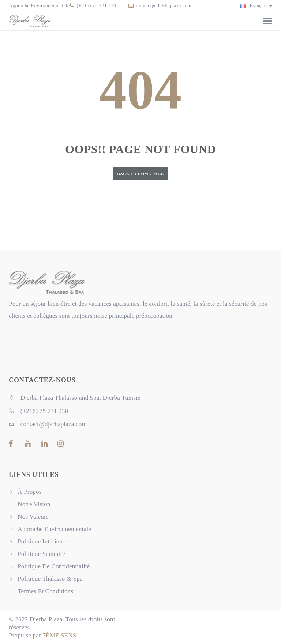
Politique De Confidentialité (54, 566)
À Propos (29, 492)
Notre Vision (34, 504)
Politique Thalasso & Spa (50, 579)
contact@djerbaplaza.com (164, 6)
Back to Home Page (140, 174)
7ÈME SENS (59, 635)
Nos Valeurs (33, 517)
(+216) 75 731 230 (96, 6)
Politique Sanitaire (41, 554)
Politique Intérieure (42, 541)
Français (256, 6)
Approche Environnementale (39, 6)
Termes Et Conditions (45, 591)
